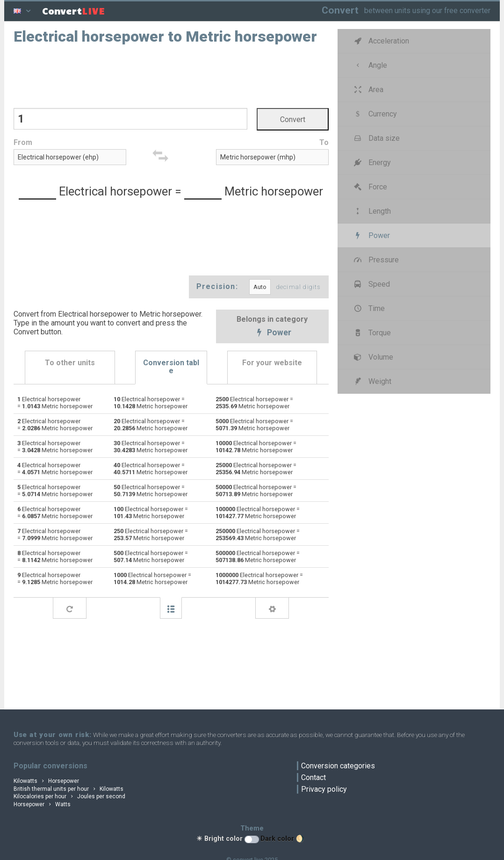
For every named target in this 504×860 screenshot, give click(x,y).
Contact (313, 777)
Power (272, 333)
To (324, 142)
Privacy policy (324, 789)
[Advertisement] (171, 75)
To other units (70, 363)
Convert (340, 10)
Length (372, 211)
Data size (376, 138)
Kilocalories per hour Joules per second (69, 796)
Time (369, 308)
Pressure (376, 260)
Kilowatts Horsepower (46, 781)
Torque (372, 333)
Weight (372, 381)
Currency (375, 114)
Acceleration (381, 41)
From (23, 142)
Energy (372, 163)
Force (370, 187)
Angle (370, 65)
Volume (373, 357)
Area (368, 90)
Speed (371, 284)
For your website (272, 363)
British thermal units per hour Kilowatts (68, 789)
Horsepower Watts (42, 804)
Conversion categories (338, 766)
